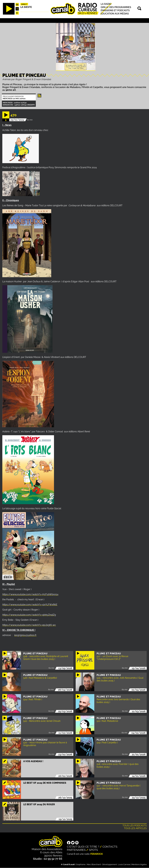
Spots (93, 850)
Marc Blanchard (94, 864)
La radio (106, 4)
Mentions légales (139, 864)
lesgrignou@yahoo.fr (25, 635)
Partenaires (76, 850)
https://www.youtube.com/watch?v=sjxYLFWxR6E (30, 605)
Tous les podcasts (135, 826)
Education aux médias (115, 14)
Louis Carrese (124, 864)
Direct (24, 4)
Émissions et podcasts (115, 10)
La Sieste (26, 7)
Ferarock (97, 854)
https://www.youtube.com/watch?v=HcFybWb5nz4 (30, 594)
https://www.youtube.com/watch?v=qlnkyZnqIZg (29, 615)
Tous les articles (135, 828)
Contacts (110, 847)
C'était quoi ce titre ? (83, 847)
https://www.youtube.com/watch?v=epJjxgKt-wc (29, 625)
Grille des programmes (116, 7)
